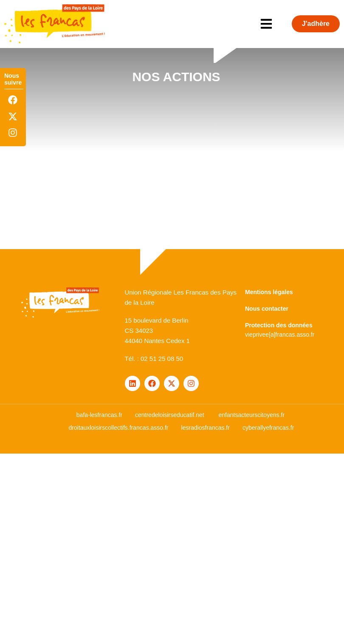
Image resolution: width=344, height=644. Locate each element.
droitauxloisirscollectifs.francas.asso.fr (119, 428)
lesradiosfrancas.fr (206, 428)
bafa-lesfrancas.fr (99, 415)
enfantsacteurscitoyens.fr (252, 415)
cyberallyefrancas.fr (268, 428)
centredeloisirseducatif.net (170, 415)
